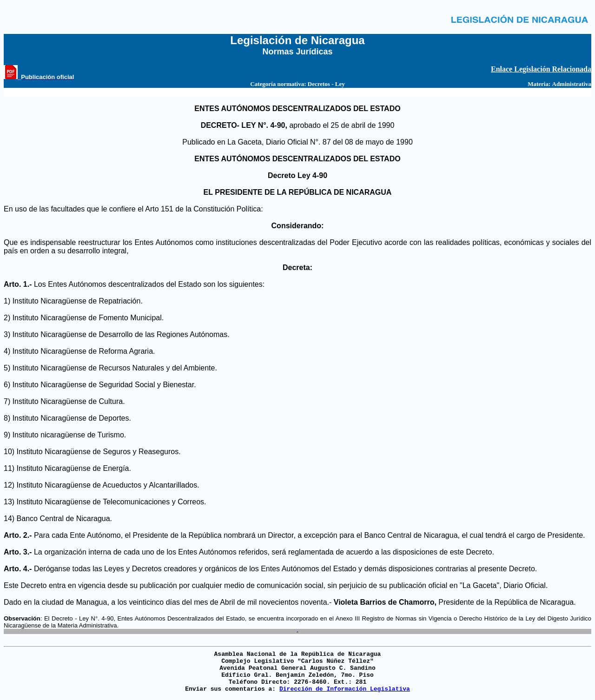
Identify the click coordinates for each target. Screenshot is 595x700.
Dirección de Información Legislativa (345, 689)
